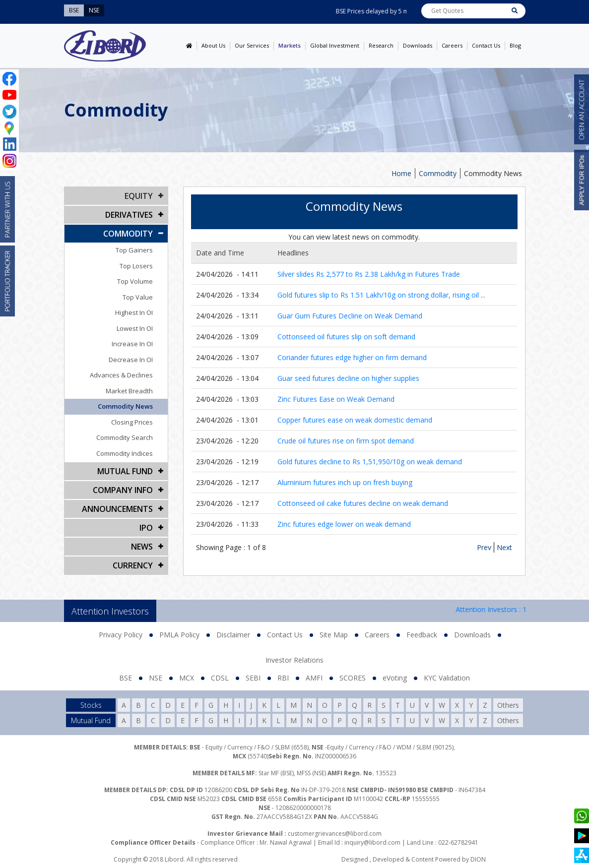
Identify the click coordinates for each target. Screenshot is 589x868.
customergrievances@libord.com (335, 834)
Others (508, 705)
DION (478, 859)
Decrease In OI (131, 360)
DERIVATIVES (129, 215)
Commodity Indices (125, 453)
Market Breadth (129, 391)
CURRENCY (133, 565)
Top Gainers (134, 250)
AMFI (314, 678)
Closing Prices (132, 422)
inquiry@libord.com (372, 842)
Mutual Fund (125, 471)
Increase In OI (132, 344)
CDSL (220, 678)
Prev (484, 547)
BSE (126, 678)
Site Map (334, 635)
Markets (290, 45)
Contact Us (486, 45)
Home (401, 173)
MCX (187, 678)
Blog (515, 45)
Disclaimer (233, 635)
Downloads (418, 45)
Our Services (252, 45)
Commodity (438, 173)
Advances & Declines (121, 375)
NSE (156, 678)
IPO (146, 528)
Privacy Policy (121, 635)
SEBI (253, 678)
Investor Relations (294, 660)
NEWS (142, 547)
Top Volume (135, 281)
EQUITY (139, 196)
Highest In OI (134, 312)
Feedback (422, 635)
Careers (452, 45)
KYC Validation (447, 678)
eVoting (395, 678)
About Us (213, 45)
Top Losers (136, 266)
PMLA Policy (179, 635)
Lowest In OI (135, 328)
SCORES (353, 678)
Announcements (117, 509)
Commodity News (493, 173)
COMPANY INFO (123, 490)
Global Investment (335, 45)
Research (381, 45)
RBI (283, 678)
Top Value (138, 297)
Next (504, 547)
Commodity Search (125, 437)
